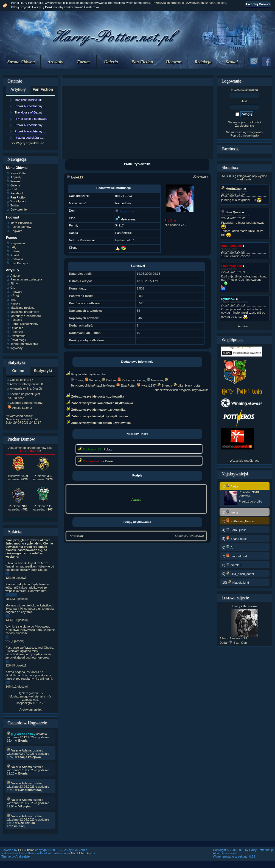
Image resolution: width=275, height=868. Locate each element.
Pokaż (108, 449)
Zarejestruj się (244, 126)
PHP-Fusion (26, 850)
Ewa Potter (126, 385)
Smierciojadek (231, 246)
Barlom (109, 380)
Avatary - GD (238, 638)
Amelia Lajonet (20, 408)
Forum (83, 62)
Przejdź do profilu (250, 501)
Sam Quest (231, 212)
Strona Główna (21, 62)
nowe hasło (251, 135)
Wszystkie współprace (245, 461)
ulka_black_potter (187, 385)
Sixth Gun (238, 643)
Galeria (111, 62)
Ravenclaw (76, 536)
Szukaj (232, 62)
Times (77, 380)
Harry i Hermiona (245, 606)
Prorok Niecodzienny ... (30, 106)
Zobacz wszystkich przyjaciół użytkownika (181, 390)
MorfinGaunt (232, 189)
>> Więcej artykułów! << (28, 143)
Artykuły (55, 62)
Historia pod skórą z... (29, 138)
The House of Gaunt (28, 112)
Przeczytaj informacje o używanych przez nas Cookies (189, 3)
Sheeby (165, 385)
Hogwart (174, 62)
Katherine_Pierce (131, 380)
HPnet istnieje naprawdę (31, 119)
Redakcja (203, 62)
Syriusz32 (228, 299)
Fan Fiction (142, 62)
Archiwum (245, 326)
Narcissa (155, 380)
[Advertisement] (137, 123)
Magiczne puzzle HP (28, 100)
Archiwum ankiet (31, 710)
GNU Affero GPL (82, 853)
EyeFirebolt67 (125, 240)
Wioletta (92, 380)
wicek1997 (146, 385)
